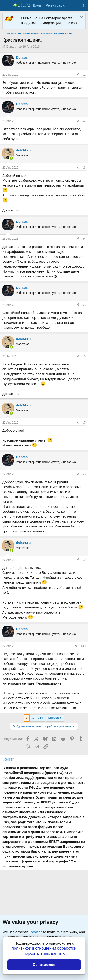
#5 (84, 305)
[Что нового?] (73, 5)
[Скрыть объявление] (81, 18)
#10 (83, 646)
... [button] (33, 718)
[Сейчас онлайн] (11, 158)
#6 (84, 356)
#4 (84, 239)
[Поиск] (82, 5)
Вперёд (54, 718)
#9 (84, 560)
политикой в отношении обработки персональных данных (44, 951)
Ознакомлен (44, 965)
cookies (36, 932)
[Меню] (6, 5)
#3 (84, 168)
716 (41, 718)
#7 (84, 423)
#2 (84, 121)
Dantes (11, 46)
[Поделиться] (78, 75)
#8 (84, 474)
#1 (84, 75)
